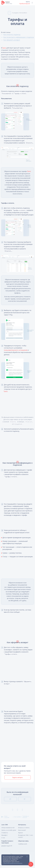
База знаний (22, 832)
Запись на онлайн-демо (9, 832)
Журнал (20, 835)
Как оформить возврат (12, 40)
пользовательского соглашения (16, 355)
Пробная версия (25, 4)
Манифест (4, 837)
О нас (3, 840)
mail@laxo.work (23, 846)
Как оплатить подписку (12, 33)
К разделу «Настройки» (17, 11)
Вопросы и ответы (24, 830)
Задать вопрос (18, 782)
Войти (28, 2)
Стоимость (5, 835)
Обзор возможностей (8, 830)
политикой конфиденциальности (13, 863)
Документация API (7, 848)
